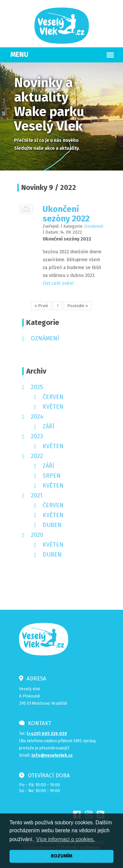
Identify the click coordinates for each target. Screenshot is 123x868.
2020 (37, 535)
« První (41, 306)
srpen (52, 476)
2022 (37, 456)
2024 (37, 417)
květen (53, 407)
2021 (37, 495)
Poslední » (78, 306)
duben (52, 525)
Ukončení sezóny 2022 (66, 214)
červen (53, 397)
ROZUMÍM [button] (61, 856)
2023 (37, 436)
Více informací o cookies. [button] (65, 839)
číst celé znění (58, 283)
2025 (37, 387)
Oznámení (94, 226)
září (49, 426)
